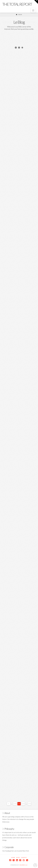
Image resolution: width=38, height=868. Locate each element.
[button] (33, 10)
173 (29, 804)
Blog (18, 857)
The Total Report (17, 4)
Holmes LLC (24, 865)
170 (15, 804)
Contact (24, 857)
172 (23, 804)
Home (13, 857)
